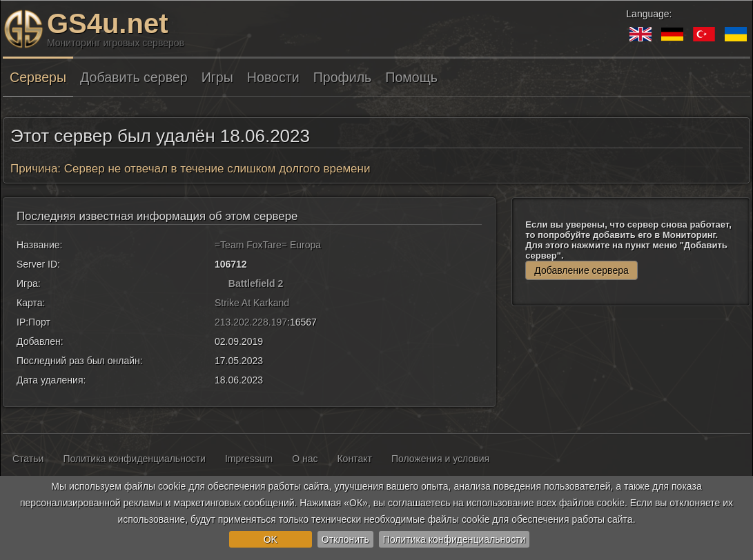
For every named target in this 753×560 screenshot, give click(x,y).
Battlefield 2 (256, 283)
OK (271, 539)
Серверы (38, 77)
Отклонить (345, 539)
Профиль (343, 77)
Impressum (249, 459)
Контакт (354, 459)
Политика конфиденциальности (454, 539)
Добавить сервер (134, 77)
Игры (217, 77)
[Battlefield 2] (220, 283)
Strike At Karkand (252, 303)
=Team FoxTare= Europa (268, 245)
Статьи (28, 459)
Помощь (411, 77)
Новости (273, 77)
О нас (305, 459)
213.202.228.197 (251, 322)
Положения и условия (440, 459)
